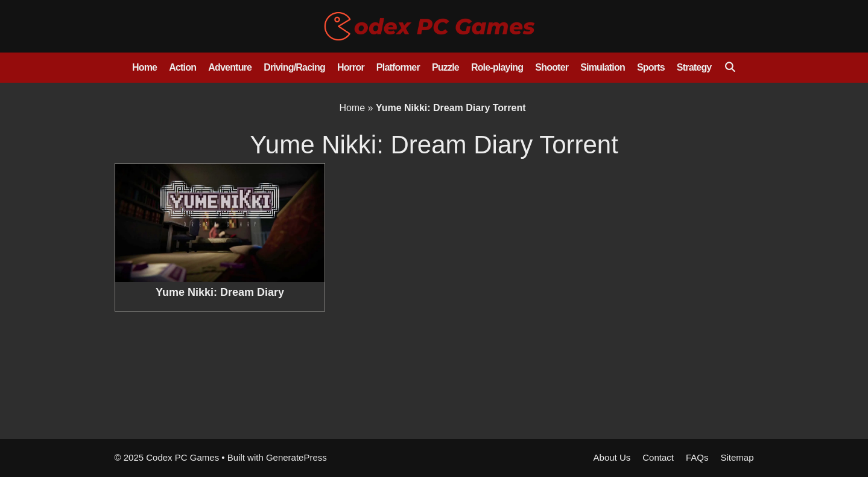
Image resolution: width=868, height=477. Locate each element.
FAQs (697, 457)
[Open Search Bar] (730, 68)
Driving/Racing (294, 67)
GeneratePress (296, 457)
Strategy (694, 67)
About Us (612, 457)
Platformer (398, 67)
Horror (351, 67)
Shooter (552, 67)
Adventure (230, 67)
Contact (658, 457)
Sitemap (737, 457)
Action (182, 67)
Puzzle (445, 67)
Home (144, 67)
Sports (651, 67)
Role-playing (497, 67)
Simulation (603, 67)
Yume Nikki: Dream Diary (220, 292)
